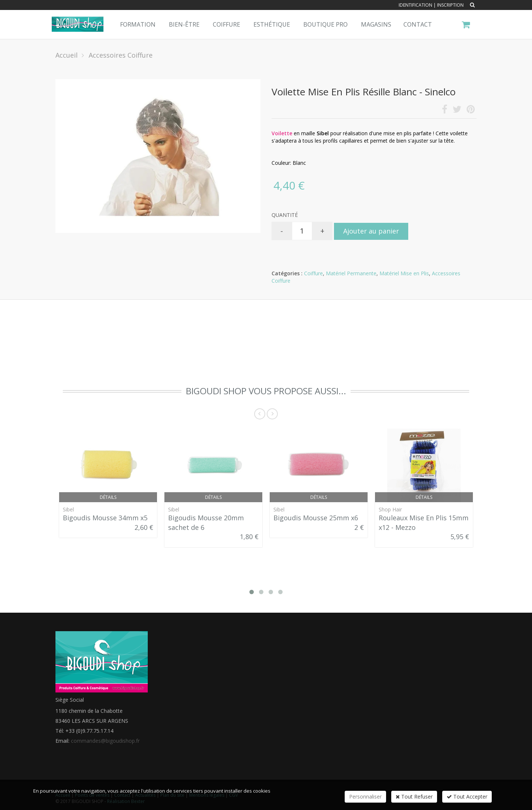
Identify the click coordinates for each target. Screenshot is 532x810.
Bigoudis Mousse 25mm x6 (316, 518)
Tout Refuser (414, 797)
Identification (415, 5)
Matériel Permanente (351, 273)
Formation (138, 24)
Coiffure (226, 24)
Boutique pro (325, 24)
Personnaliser (365, 797)
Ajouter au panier (371, 231)
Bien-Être (184, 24)
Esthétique (272, 24)
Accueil (66, 55)
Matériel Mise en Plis (404, 273)
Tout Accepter (467, 797)
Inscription (450, 5)
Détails (108, 497)
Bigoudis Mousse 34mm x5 (105, 518)
